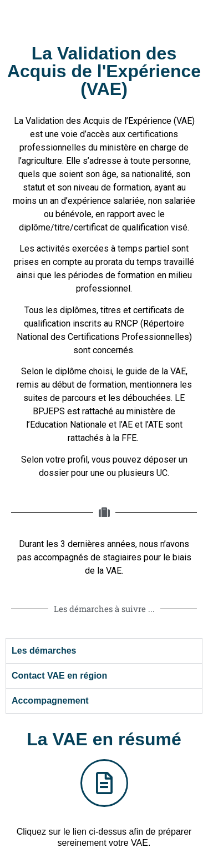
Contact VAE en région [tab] (59, 676)
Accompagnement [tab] (50, 701)
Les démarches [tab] (44, 651)
